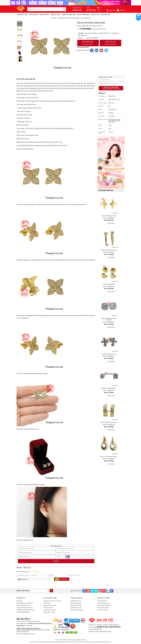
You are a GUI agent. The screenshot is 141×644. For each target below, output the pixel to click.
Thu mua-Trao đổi (48, 608)
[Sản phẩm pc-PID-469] (111, 163)
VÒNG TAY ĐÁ (95, 15)
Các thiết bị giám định (104, 603)
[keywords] (44, 9)
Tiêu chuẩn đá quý (103, 610)
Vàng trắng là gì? (102, 601)
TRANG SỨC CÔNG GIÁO (69, 15)
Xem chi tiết (111, 223)
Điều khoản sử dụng (49, 612)
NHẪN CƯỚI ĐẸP (44, 15)
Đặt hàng (56, 561)
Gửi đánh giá (64, 579)
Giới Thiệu (19, 601)
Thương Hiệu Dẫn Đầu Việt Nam (25, 610)
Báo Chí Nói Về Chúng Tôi (24, 605)
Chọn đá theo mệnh (103, 608)
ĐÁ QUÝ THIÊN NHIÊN (83, 15)
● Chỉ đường (29, 626)
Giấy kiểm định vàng (76, 608)
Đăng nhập (111, 10)
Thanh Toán (47, 603)
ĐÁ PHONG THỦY (106, 15)
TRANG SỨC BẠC (55, 15)
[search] (64, 9)
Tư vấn (138, 18)
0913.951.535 (111, 43)
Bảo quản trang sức (76, 603)
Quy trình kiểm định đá (104, 605)
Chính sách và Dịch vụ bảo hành (52, 601)
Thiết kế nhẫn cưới (76, 601)
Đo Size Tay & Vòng (76, 605)
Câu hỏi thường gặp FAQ (23, 612)
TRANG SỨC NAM (22, 15)
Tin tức (99, 10)
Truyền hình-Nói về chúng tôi (24, 608)
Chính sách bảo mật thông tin (25, 603)
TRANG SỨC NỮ (33, 15)
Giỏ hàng (121, 10)
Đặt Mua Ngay (88, 43)
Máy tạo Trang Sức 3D (50, 605)
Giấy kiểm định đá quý (77, 610)
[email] (40, 591)
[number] (84, 38)
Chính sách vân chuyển (50, 610)
